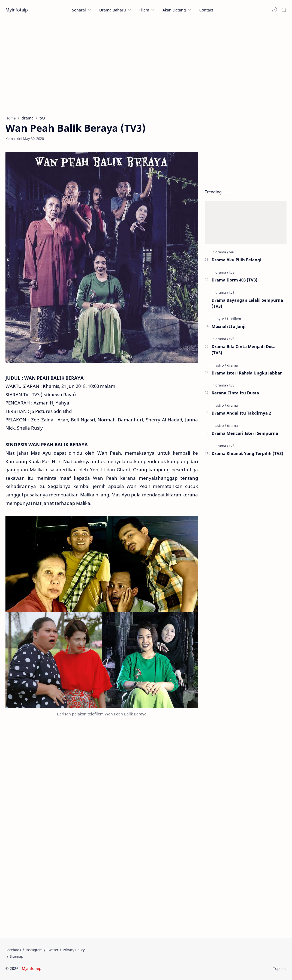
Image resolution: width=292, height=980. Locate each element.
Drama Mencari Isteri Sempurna (245, 433)
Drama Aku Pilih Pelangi (237, 260)
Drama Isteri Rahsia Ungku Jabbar (247, 373)
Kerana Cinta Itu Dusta (235, 393)
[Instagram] (34, 950)
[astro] (221, 365)
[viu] (232, 252)
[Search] (284, 10)
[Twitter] (53, 950)
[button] (275, 10)
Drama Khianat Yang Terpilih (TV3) (247, 453)
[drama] (222, 252)
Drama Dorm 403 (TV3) (234, 280)
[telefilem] (234, 319)
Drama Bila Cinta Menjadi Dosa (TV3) (244, 350)
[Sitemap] (16, 956)
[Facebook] (13, 950)
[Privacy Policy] (74, 950)
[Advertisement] (146, 66)
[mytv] (221, 319)
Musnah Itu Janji (229, 326)
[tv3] (232, 272)
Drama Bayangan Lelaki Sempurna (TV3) (247, 303)
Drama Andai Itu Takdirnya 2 (241, 413)
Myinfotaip (17, 10)
